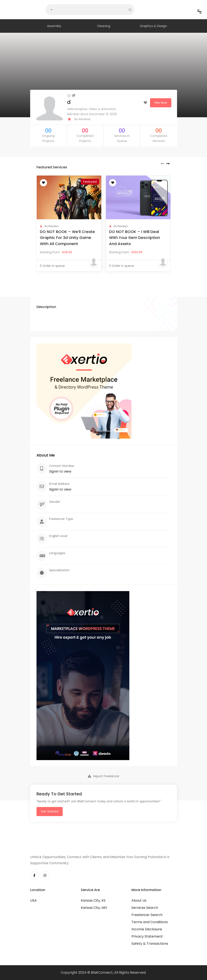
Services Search (145, 908)
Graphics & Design (153, 26)
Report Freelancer (104, 776)
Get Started (50, 811)
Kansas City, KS (93, 900)
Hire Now (161, 103)
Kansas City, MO (94, 908)
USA (33, 900)
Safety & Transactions (150, 944)
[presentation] (162, 164)
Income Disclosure (147, 929)
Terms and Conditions (150, 922)
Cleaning (104, 26)
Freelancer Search (147, 915)
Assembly (54, 26)
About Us (139, 900)
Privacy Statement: (147, 936)
